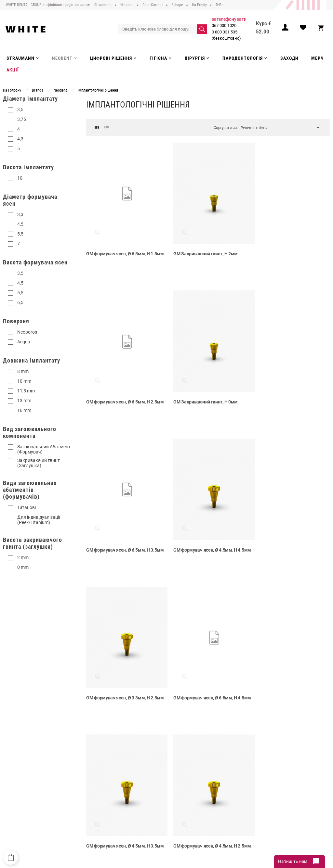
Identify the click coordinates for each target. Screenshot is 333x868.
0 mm (23, 567)
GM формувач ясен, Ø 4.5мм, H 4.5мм (285, 395)
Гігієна (144, 799)
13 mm (24, 401)
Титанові (27, 507)
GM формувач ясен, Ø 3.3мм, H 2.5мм (118, 538)
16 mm (24, 410)
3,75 (22, 119)
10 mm (24, 381)
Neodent (146, 779)
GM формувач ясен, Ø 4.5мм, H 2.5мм (118, 682)
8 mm (23, 371)
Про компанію (96, 772)
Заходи (145, 805)
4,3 (20, 139)
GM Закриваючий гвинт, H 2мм (202, 249)
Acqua (24, 342)
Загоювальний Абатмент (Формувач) (44, 449)
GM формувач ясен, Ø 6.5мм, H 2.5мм (285, 252)
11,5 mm (26, 391)
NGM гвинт (181, 678)
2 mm (23, 557)
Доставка (91, 785)
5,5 (20, 234)
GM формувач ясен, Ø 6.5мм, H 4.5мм (201, 538)
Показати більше (208, 721)
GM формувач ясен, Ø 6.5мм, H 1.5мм (118, 252)
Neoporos (27, 332)
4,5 (20, 224)
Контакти (91, 812)
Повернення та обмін (102, 799)
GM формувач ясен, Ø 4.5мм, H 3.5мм (285, 538)
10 (20, 178)
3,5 (20, 109)
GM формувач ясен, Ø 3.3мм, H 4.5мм (285, 682)
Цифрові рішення (154, 785)
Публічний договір (100, 779)
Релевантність (282, 128)
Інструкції (91, 805)
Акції (143, 812)
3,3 (20, 214)
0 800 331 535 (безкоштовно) (226, 35)
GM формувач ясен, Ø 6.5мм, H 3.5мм (201, 395)
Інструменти (150, 792)
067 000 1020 (224, 26)
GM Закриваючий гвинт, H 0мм (118, 392)
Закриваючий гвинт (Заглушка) (39, 463)
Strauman (147, 772)
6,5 (20, 302)
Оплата (89, 792)
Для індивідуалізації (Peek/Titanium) (39, 520)
